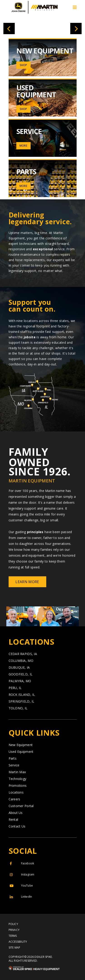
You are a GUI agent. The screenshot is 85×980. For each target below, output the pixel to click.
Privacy (14, 930)
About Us (16, 813)
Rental (13, 820)
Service (14, 765)
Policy (13, 924)
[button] (9, 29)
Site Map (15, 948)
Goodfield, (21, 674)
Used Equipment (21, 752)
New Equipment (21, 745)
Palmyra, (20, 681)
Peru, (15, 688)
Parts (13, 758)
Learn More (27, 582)
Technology (18, 779)
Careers (15, 799)
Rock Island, (22, 695)
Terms (13, 936)
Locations (16, 792)
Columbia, (21, 661)
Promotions (18, 786)
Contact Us (17, 826)
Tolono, (18, 708)
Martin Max (17, 772)
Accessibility (18, 942)
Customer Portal (21, 806)
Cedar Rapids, (23, 654)
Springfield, (22, 701)
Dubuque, (19, 668)
